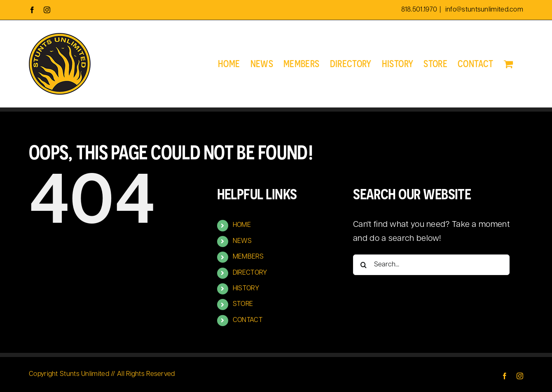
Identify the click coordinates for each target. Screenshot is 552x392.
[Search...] (431, 265)
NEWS (242, 241)
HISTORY (246, 289)
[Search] (363, 265)
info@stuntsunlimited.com (484, 10)
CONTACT (248, 320)
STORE (243, 304)
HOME (242, 225)
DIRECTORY (250, 273)
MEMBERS (248, 257)
